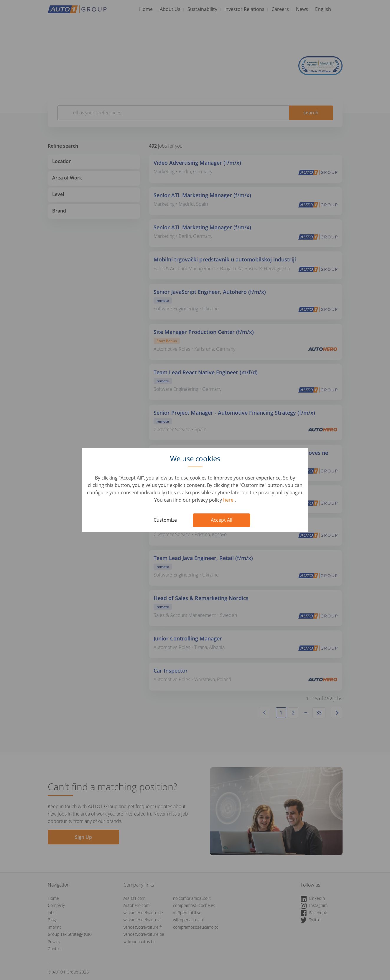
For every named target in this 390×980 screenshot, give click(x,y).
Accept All (222, 520)
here (229, 500)
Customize (165, 520)
